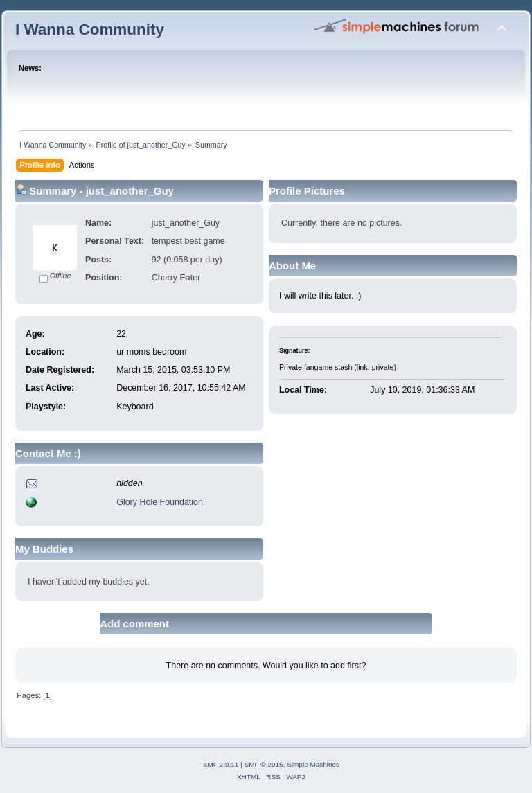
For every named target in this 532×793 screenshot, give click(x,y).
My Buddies (44, 549)
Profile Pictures (307, 191)
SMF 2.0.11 (221, 764)
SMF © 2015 (264, 764)
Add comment (134, 624)
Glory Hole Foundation (160, 502)
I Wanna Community (90, 29)
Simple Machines (313, 764)
